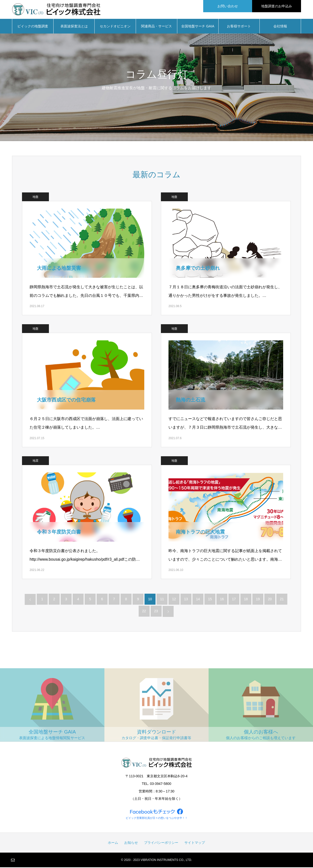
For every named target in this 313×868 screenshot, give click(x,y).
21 (282, 600)
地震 (35, 461)
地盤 (35, 198)
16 (222, 600)
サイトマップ (195, 843)
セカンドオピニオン (115, 27)
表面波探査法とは (74, 27)
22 (144, 612)
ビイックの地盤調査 (33, 27)
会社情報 (280, 27)
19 (258, 600)
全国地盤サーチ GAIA (198, 27)
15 (210, 600)
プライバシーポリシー (161, 843)
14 (198, 600)
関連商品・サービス (156, 27)
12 (174, 600)
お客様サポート (239, 27)
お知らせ (131, 843)
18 (246, 600)
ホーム (113, 843)
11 (162, 600)
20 (270, 600)
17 (234, 600)
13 (186, 600)
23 (156, 612)
